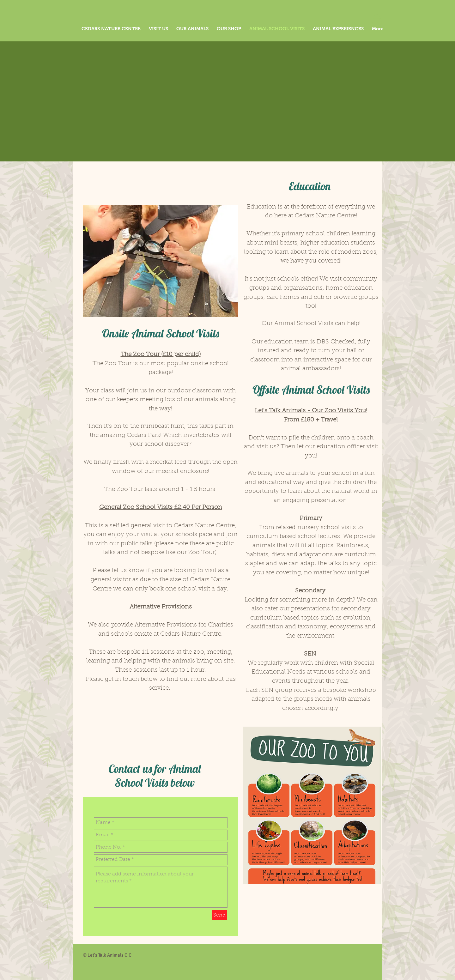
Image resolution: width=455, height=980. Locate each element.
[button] (377, 21)
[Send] (219, 915)
